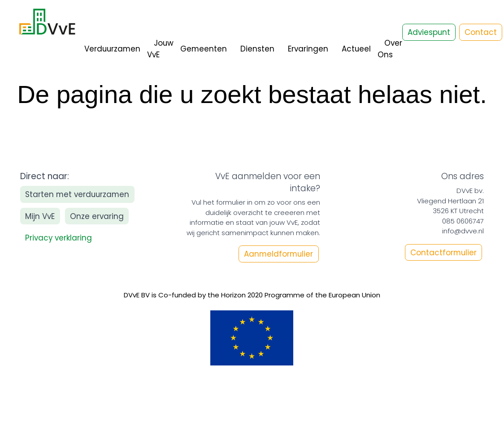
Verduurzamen (112, 49)
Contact (481, 32)
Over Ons (390, 49)
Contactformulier (443, 252)
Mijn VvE (40, 216)
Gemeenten (204, 49)
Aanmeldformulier (278, 254)
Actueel (356, 49)
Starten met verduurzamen (77, 194)
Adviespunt (429, 32)
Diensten (257, 49)
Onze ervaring (97, 216)
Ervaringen (308, 49)
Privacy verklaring (59, 238)
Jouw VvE (160, 49)
